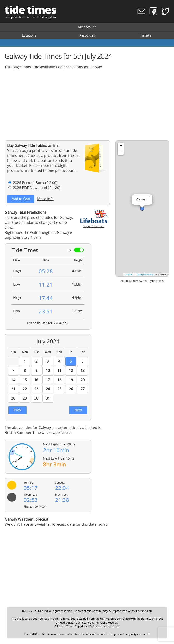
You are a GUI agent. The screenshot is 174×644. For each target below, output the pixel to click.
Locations (29, 35)
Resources (87, 35)
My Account (87, 27)
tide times (30, 10)
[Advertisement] (87, 105)
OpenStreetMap (145, 275)
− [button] (121, 152)
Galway (141, 199)
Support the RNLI (94, 224)
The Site (145, 35)
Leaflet (128, 275)
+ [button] (121, 146)
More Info (45, 199)
